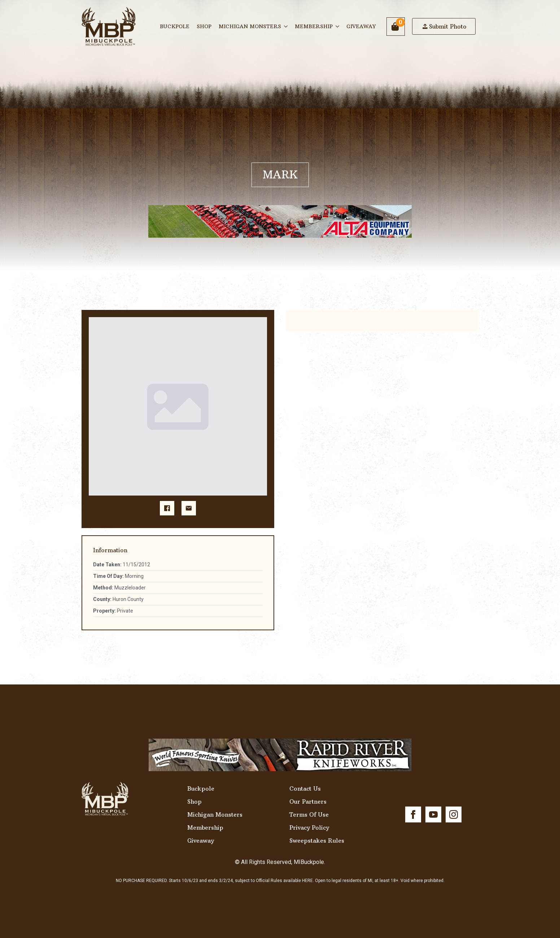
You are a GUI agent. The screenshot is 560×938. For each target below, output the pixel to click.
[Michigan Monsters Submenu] (286, 26)
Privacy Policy (309, 827)
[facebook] (413, 814)
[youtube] (433, 814)
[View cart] (396, 27)
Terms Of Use (309, 814)
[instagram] (454, 814)
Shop (204, 26)
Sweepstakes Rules (317, 840)
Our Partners (308, 801)
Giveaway (361, 26)
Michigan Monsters (250, 26)
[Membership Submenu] (338, 26)
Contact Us (305, 788)
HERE (307, 881)
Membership (314, 26)
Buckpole (175, 26)
